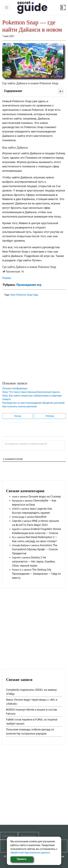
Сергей (16, 521)
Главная (9, 836)
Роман (7, 278)
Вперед (50, 416)
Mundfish (41, 517)
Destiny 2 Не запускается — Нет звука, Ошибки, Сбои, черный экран (34, 561)
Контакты (29, 836)
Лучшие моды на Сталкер (45, 496)
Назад (17, 416)
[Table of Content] (61, 91)
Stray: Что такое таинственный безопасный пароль (31, 392)
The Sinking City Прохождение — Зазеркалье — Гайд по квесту (36, 574)
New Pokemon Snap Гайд (24, 295)
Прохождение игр (29, 285)
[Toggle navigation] (7, 8)
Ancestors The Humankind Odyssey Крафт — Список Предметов (35, 549)
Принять (22, 859)
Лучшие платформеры (15, 388)
